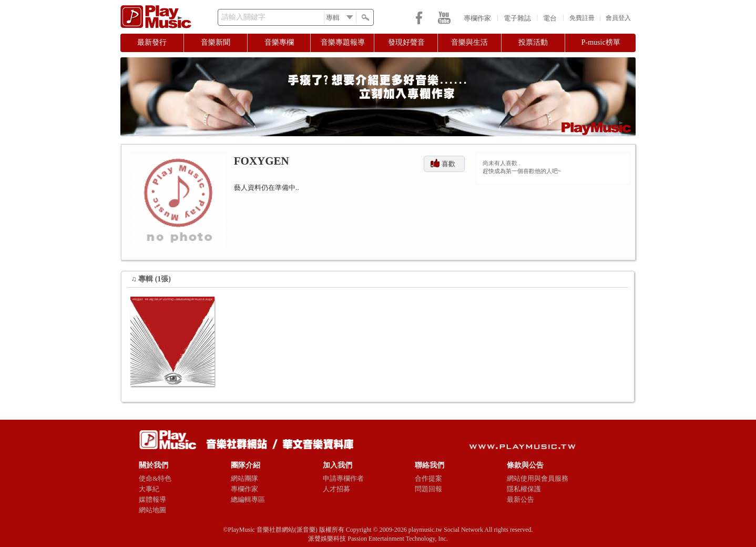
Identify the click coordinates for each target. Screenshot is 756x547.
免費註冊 (582, 18)
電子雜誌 (517, 18)
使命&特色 (155, 478)
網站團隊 (244, 478)
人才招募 (336, 489)
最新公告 (520, 499)
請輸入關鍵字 (243, 17)
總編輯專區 (248, 499)
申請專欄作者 (343, 478)
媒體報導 (152, 499)
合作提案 (428, 478)
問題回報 (428, 489)
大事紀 (149, 489)
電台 (550, 18)
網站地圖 (152, 510)
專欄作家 (477, 18)
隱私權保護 (524, 489)
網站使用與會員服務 (538, 478)
